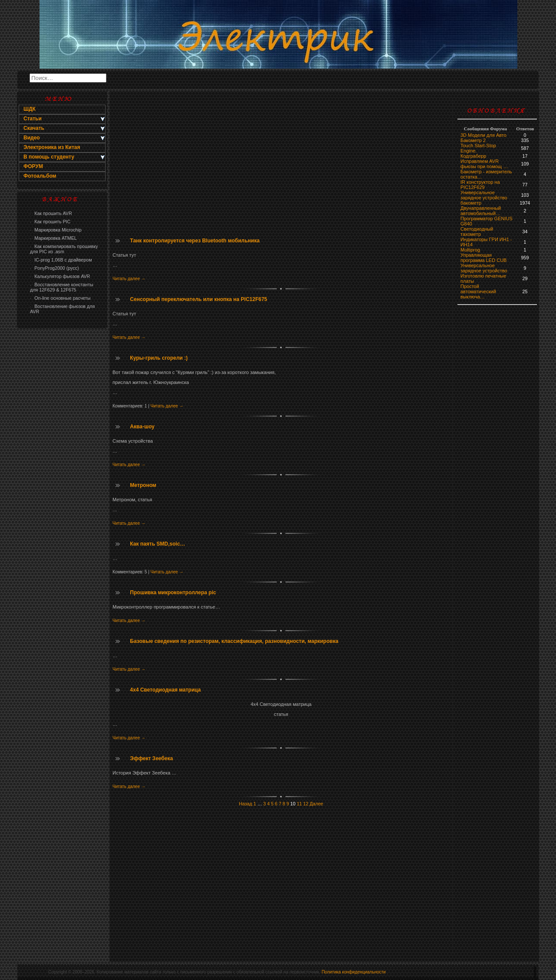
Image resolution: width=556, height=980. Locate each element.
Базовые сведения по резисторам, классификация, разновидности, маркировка (234, 641)
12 (306, 804)
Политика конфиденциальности (354, 972)
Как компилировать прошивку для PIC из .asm (64, 249)
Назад (246, 804)
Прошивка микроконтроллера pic (173, 593)
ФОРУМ (33, 166)
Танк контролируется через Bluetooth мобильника (195, 241)
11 (299, 804)
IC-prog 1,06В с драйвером (61, 260)
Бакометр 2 (473, 140)
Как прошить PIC (50, 222)
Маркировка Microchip (56, 230)
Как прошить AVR (51, 213)
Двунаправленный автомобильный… (481, 211)
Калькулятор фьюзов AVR (60, 276)
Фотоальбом (40, 176)
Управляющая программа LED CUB (483, 258)
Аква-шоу (142, 427)
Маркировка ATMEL (53, 238)
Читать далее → (129, 279)
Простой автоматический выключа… (478, 291)
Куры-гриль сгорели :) (159, 358)
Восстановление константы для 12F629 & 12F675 (62, 287)
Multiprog (470, 250)
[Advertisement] (62, 472)
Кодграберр (473, 156)
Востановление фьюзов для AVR (62, 309)
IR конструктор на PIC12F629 (480, 185)
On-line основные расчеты (60, 298)
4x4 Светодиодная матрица (165, 690)
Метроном (143, 485)
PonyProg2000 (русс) (54, 268)
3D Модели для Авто (483, 135)
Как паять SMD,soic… (157, 544)
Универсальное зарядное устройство (484, 195)
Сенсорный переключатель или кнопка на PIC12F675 (199, 299)
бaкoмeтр (471, 203)
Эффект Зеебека (151, 758)
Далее (316, 804)
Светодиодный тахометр (477, 232)
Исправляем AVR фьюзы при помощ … (484, 164)
